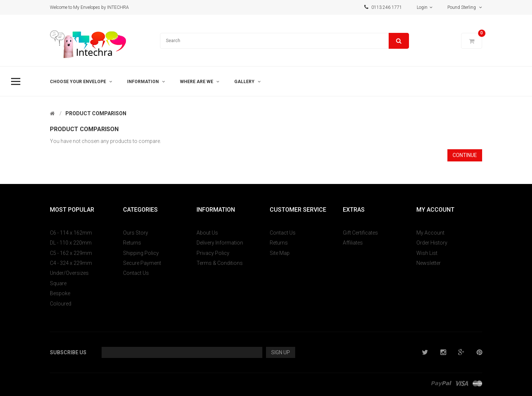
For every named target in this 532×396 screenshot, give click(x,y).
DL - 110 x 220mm (71, 243)
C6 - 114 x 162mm (71, 233)
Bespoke (60, 293)
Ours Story (136, 233)
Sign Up (281, 352)
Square (58, 283)
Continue (465, 155)
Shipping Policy (141, 253)
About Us (207, 233)
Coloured (61, 304)
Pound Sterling (465, 7)
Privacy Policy (213, 253)
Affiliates (353, 243)
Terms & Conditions (220, 263)
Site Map (280, 253)
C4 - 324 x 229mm (71, 263)
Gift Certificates (360, 233)
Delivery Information (220, 243)
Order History (432, 243)
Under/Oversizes (69, 273)
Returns (132, 243)
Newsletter (429, 263)
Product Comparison (96, 113)
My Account (430, 233)
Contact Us (136, 273)
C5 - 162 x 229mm (71, 253)
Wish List (427, 253)
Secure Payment (142, 263)
